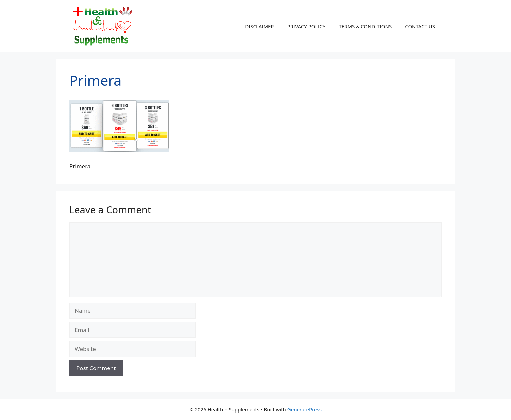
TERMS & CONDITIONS (365, 26)
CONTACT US (420, 26)
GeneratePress (305, 409)
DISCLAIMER (259, 26)
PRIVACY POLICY (307, 26)
